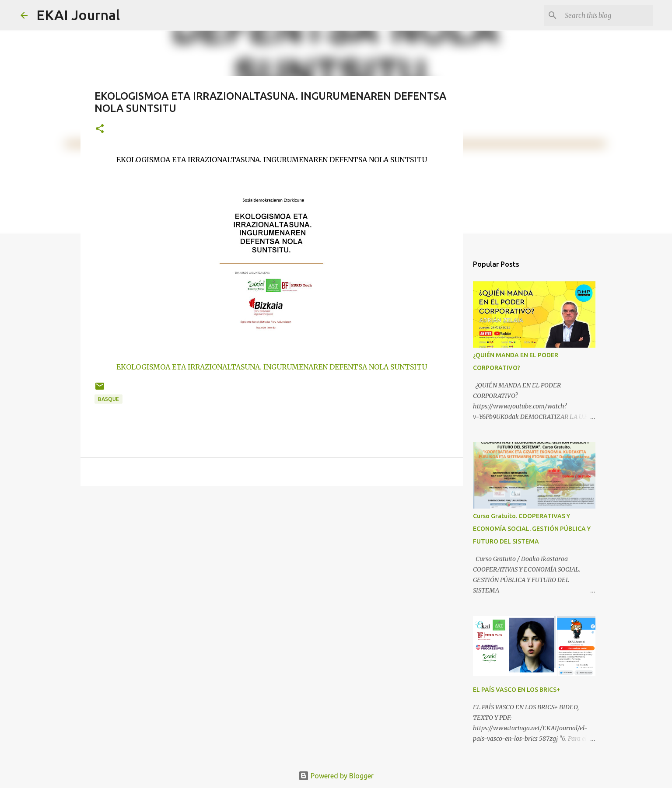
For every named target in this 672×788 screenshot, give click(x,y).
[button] (100, 129)
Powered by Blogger (336, 776)
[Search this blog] (607, 15)
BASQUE (108, 399)
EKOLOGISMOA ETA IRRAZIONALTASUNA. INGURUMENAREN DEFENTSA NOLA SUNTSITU (272, 367)
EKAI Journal (78, 15)
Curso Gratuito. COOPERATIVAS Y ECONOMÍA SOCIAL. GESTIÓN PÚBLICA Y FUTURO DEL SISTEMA (532, 529)
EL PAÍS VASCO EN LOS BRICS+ (516, 690)
